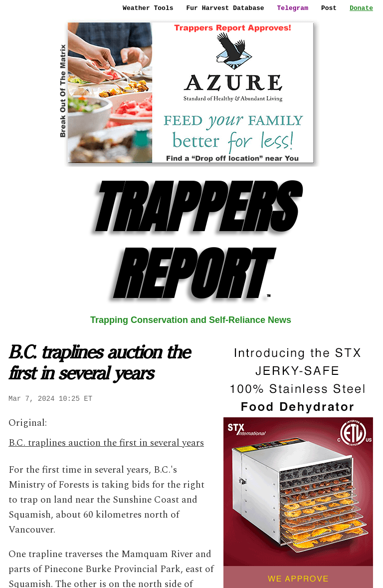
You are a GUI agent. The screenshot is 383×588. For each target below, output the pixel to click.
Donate (361, 8)
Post (329, 8)
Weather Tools (148, 8)
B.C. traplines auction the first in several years (106, 443)
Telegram (293, 8)
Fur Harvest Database (225, 8)
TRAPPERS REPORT (191, 241)
